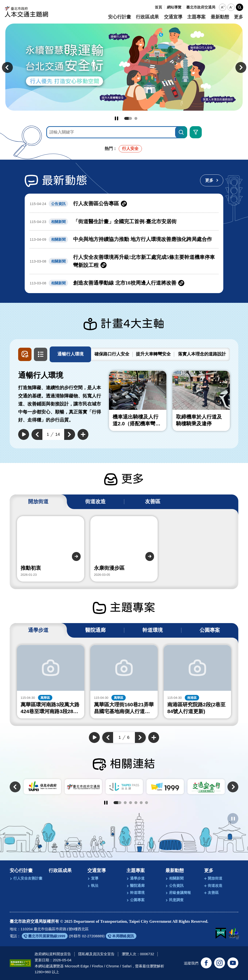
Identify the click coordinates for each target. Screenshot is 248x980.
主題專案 (196, 17)
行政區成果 (147, 17)
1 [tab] (128, 118)
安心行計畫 (120, 17)
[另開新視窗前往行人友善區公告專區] (124, 204)
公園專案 (137, 900)
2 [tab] (136, 118)
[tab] (70, 354)
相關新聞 (176, 878)
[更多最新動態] (212, 180)
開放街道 (215, 878)
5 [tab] (141, 803)
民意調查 (176, 900)
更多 (239, 17)
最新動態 (220, 17)
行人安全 (130, 149)
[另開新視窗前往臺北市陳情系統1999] (165, 787)
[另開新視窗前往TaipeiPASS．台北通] (124, 787)
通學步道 (137, 878)
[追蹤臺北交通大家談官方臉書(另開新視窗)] (206, 963)
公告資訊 (176, 885)
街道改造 (215, 885)
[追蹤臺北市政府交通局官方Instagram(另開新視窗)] (220, 963)
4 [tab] (136, 803)
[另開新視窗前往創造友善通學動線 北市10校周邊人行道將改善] (124, 283)
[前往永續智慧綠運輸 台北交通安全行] (124, 67)
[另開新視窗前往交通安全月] (206, 787)
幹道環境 (137, 893)
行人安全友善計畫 (28, 878)
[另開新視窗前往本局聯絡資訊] (121, 936)
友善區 (213, 893)
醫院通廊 (137, 885)
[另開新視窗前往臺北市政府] (42, 787)
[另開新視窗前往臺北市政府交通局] (201, 7)
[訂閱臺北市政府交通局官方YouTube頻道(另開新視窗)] (233, 963)
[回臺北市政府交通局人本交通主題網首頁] (27, 12)
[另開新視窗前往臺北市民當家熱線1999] (45, 936)
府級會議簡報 (180, 893)
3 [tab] (131, 803)
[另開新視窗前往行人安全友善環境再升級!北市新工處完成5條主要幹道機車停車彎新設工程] (124, 261)
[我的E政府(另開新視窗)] (221, 933)
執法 (95, 885)
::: (151, 7)
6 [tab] (147, 803)
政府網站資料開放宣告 (53, 954)
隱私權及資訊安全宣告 (96, 954)
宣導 (95, 878)
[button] (223, 7)
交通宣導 (173, 17)
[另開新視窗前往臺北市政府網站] (233, 933)
